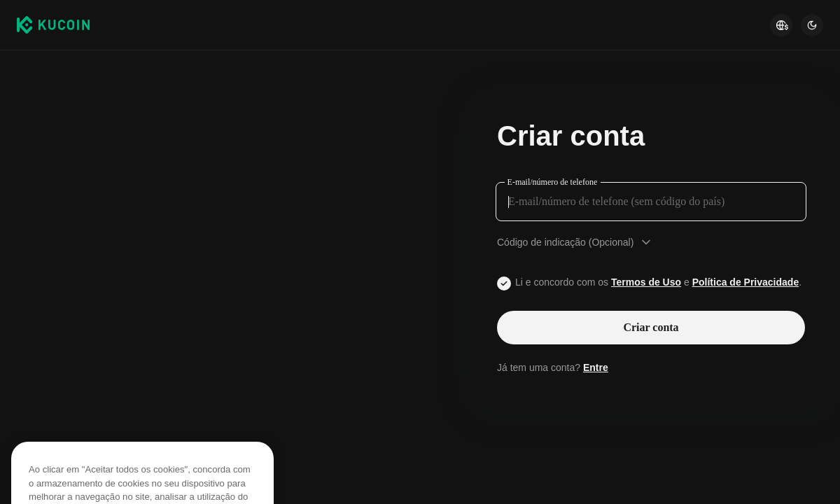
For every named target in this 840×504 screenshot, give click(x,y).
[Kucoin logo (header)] (53, 24)
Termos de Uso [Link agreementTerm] (646, 282)
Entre (596, 367)
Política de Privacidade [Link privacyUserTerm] (746, 282)
